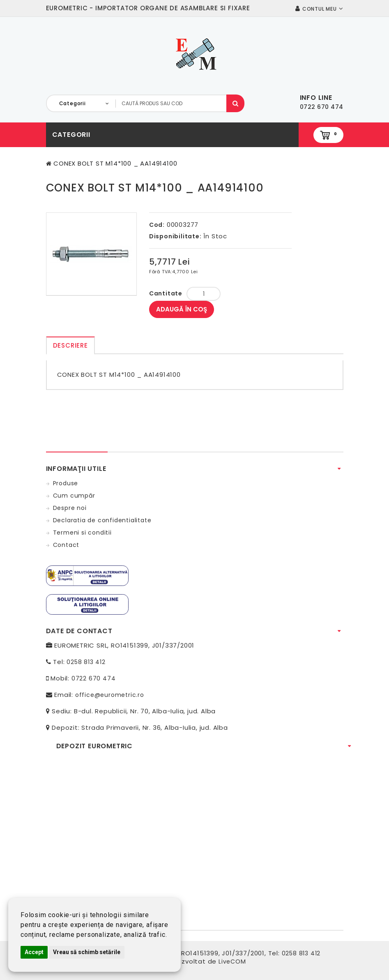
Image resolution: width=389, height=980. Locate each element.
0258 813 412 (86, 662)
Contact (66, 545)
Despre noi (70, 508)
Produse (66, 483)
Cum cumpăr (74, 496)
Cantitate (166, 293)
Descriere (70, 345)
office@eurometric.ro (110, 695)
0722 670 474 (94, 678)
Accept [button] (34, 952)
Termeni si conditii (82, 533)
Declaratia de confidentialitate (102, 520)
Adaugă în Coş (182, 309)
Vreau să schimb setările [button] (87, 952)
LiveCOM (232, 962)
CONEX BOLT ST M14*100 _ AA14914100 (115, 163)
